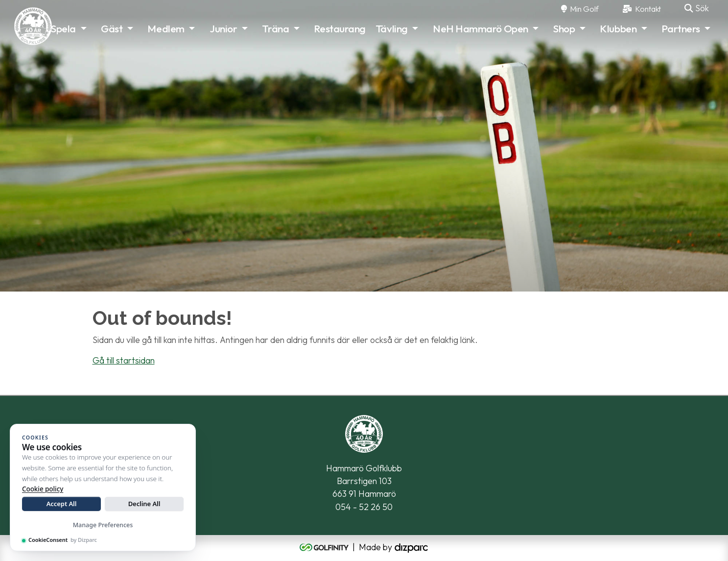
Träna (275, 28)
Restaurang (340, 28)
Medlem (166, 28)
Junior (223, 28)
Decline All (144, 504)
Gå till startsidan (124, 360)
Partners (681, 28)
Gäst (112, 28)
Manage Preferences (103, 525)
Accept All (62, 504)
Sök (697, 8)
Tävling (392, 28)
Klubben (618, 28)
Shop (564, 28)
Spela (63, 28)
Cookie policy (43, 489)
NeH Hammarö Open (481, 28)
